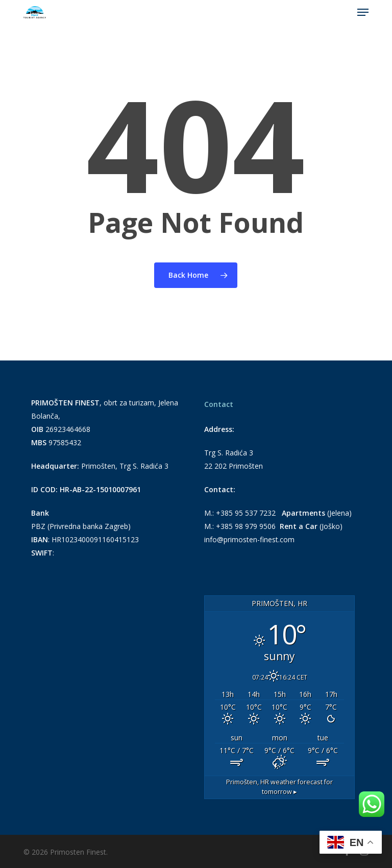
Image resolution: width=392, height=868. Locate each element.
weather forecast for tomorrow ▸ (279, 787)
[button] (363, 12)
